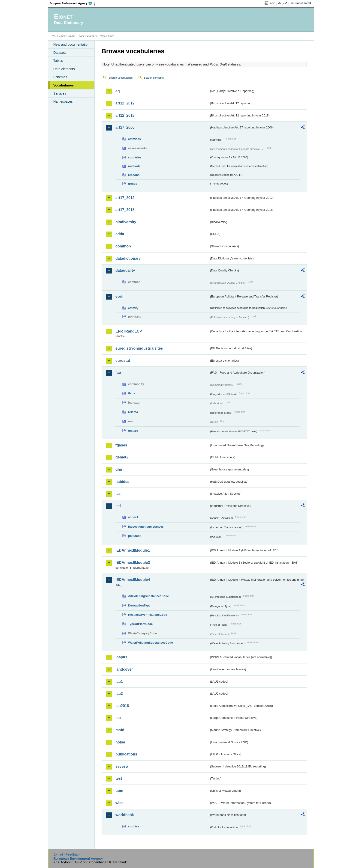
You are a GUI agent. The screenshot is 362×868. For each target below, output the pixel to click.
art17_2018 (125, 210)
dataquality (125, 270)
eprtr (120, 296)
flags (132, 393)
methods (134, 166)
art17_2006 (125, 127)
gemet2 (122, 457)
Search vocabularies (121, 78)
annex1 (133, 517)
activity (133, 308)
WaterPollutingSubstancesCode (151, 643)
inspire (121, 657)
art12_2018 (125, 115)
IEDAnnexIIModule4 (133, 580)
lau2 (119, 694)
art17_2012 (125, 198)
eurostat (123, 361)
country (134, 826)
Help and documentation (71, 45)
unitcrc (133, 431)
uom (119, 791)
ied (118, 506)
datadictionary (128, 258)
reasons (134, 175)
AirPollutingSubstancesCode (148, 596)
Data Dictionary (88, 36)
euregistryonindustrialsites (139, 348)
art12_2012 (125, 103)
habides (122, 482)
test (119, 778)
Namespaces (63, 101)
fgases (121, 445)
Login (272, 3)
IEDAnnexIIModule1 (133, 550)
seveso (122, 766)
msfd (120, 730)
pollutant (134, 536)
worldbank (125, 815)
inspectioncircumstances (146, 527)
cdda (120, 234)
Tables (58, 61)
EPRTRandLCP (129, 331)
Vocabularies (64, 85)
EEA (72, 3)
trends (133, 184)
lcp (118, 718)
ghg (119, 469)
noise (120, 742)
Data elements (64, 69)
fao (118, 373)
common (123, 246)
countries (135, 157)
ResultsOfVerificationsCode (148, 615)
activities (134, 139)
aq (118, 91)
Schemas (60, 77)
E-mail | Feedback (67, 854)
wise (119, 803)
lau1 (119, 682)
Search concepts (154, 78)
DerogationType (139, 605)
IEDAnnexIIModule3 (133, 563)
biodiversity (126, 222)
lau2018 (122, 706)
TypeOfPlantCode (140, 624)
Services (60, 93)
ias (118, 494)
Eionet (71, 36)
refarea (133, 412)
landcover (124, 669)
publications (126, 754)
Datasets (60, 53)
